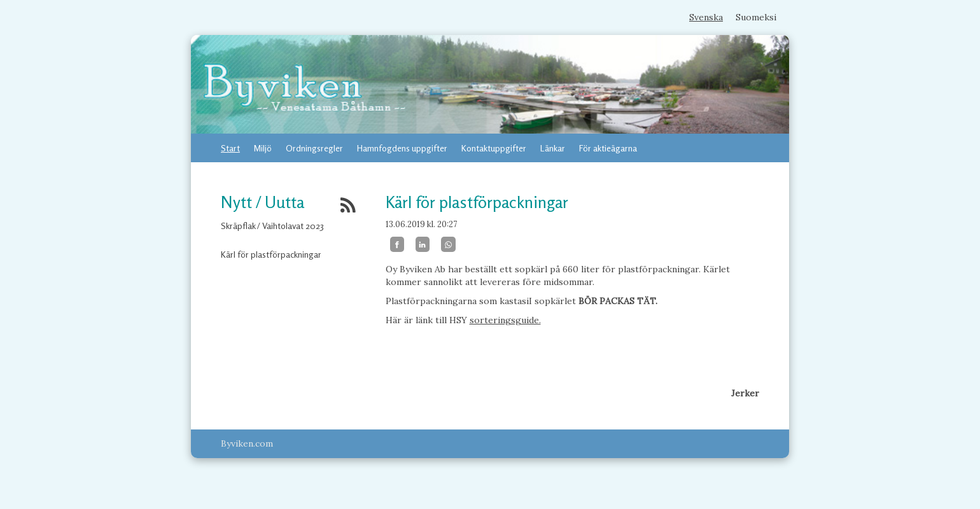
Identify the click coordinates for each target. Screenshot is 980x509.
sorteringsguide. (505, 320)
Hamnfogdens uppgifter (402, 148)
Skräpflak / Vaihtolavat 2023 (272, 226)
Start (230, 148)
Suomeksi (756, 17)
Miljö (263, 148)
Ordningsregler (314, 148)
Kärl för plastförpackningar (271, 254)
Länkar (553, 148)
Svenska (706, 17)
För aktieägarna (608, 148)
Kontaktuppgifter (494, 148)
